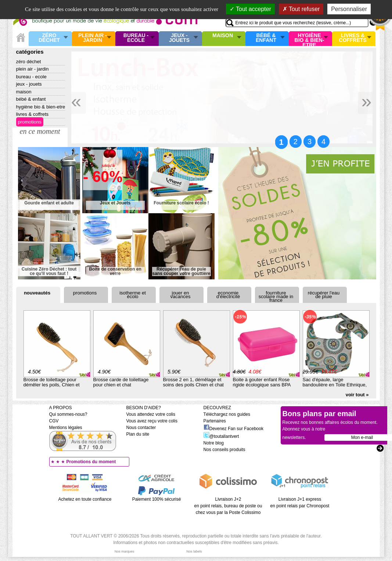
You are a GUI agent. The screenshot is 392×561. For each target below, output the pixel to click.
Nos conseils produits (224, 450)
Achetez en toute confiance (85, 499)
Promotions (30, 122)
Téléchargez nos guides (227, 414)
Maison (223, 36)
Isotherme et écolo (133, 295)
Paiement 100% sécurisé (157, 499)
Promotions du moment (91, 462)
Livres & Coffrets (353, 38)
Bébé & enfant (266, 38)
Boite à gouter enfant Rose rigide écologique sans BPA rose (262, 385)
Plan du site (138, 434)
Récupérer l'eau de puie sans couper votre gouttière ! (181, 271)
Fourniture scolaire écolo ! (181, 203)
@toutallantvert (221, 436)
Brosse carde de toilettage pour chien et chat (121, 382)
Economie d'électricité (228, 295)
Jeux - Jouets (179, 38)
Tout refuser (301, 9)
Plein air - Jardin (92, 38)
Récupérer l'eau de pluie (324, 295)
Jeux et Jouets (115, 203)
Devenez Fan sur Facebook (233, 429)
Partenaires (215, 421)
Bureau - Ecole (136, 38)
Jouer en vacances (181, 295)
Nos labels (194, 551)
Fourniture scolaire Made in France (276, 296)
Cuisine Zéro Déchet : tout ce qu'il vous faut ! (49, 271)
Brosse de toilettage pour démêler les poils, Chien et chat (52, 385)
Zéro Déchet (49, 38)
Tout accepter (250, 9)
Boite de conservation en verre (115, 271)
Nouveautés (37, 293)
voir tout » (357, 395)
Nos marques (125, 551)
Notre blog (214, 443)
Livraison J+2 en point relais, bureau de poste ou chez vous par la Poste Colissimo (228, 506)
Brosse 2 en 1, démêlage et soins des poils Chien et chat (193, 382)
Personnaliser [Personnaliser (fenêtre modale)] (349, 9)
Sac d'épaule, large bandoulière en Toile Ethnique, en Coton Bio (335, 385)
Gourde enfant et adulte (49, 203)
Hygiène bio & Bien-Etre (310, 39)
